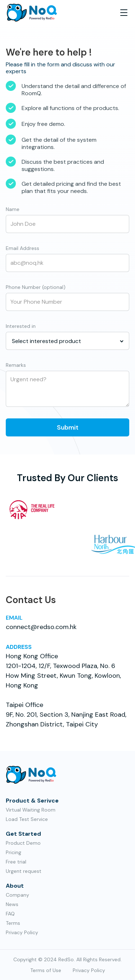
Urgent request (24, 871)
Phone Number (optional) (36, 287)
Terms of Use (46, 970)
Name (13, 209)
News (12, 904)
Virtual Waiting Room (31, 810)
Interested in (21, 326)
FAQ (10, 914)
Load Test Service (27, 819)
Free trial (16, 862)
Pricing (13, 852)
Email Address (22, 248)
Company (17, 895)
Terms (13, 923)
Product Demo (23, 843)
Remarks (16, 365)
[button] (124, 13)
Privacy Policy (22, 932)
